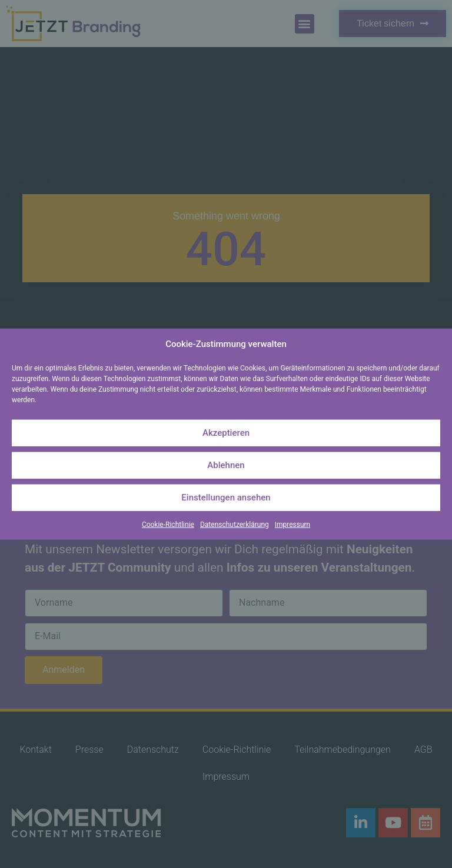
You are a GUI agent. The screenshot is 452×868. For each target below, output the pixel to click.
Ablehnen (226, 465)
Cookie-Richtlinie (168, 524)
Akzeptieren (226, 433)
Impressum (293, 524)
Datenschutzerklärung (235, 524)
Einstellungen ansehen (226, 498)
